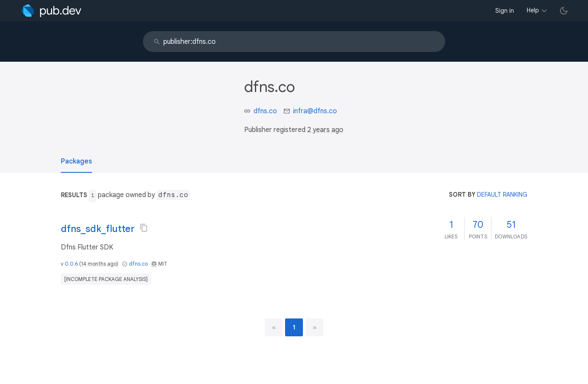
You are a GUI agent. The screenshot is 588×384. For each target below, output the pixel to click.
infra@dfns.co (315, 111)
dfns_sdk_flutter (98, 229)
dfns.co (265, 111)
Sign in (505, 11)
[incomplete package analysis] (106, 279)
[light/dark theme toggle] (564, 11)
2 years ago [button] (325, 130)
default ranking (502, 195)
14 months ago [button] (99, 264)
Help (533, 10)
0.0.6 (71, 264)
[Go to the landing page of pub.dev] (51, 11)
